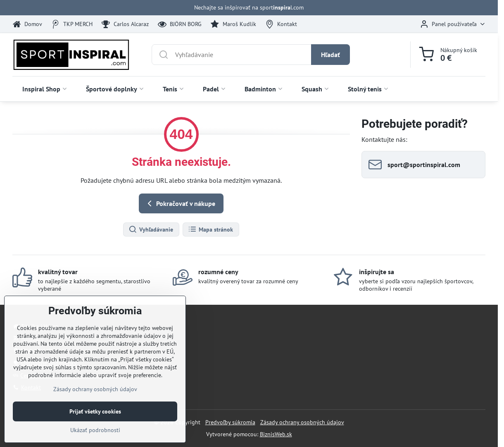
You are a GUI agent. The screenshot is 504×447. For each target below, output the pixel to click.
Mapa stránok (210, 229)
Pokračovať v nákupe (180, 203)
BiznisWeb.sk (276, 434)
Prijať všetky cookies (95, 437)
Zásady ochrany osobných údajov (302, 422)
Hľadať (330, 55)
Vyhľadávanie (151, 229)
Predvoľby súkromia (230, 422)
